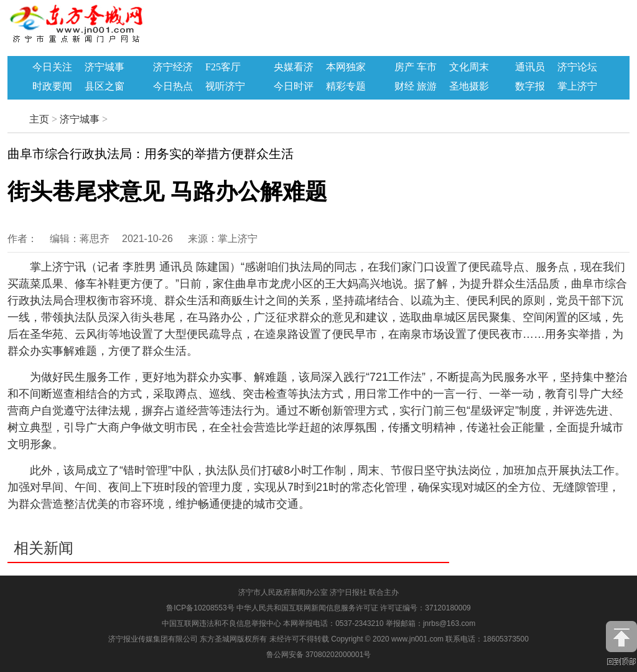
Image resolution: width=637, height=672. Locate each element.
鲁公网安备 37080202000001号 (319, 655)
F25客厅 (223, 67)
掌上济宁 (577, 86)
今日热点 (173, 86)
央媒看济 (294, 67)
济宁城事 (105, 67)
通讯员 (530, 67)
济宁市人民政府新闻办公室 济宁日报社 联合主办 (319, 592)
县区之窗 (105, 86)
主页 (39, 119)
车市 (427, 67)
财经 (404, 86)
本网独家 (346, 67)
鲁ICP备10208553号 (200, 608)
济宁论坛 (577, 67)
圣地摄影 (469, 86)
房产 (404, 67)
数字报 (530, 86)
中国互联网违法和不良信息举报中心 (222, 623)
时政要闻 (52, 86)
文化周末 (469, 67)
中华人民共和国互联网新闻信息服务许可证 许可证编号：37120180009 (354, 608)
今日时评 (294, 86)
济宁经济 (173, 67)
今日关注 (52, 67)
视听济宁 (225, 86)
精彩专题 (346, 86)
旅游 (427, 86)
